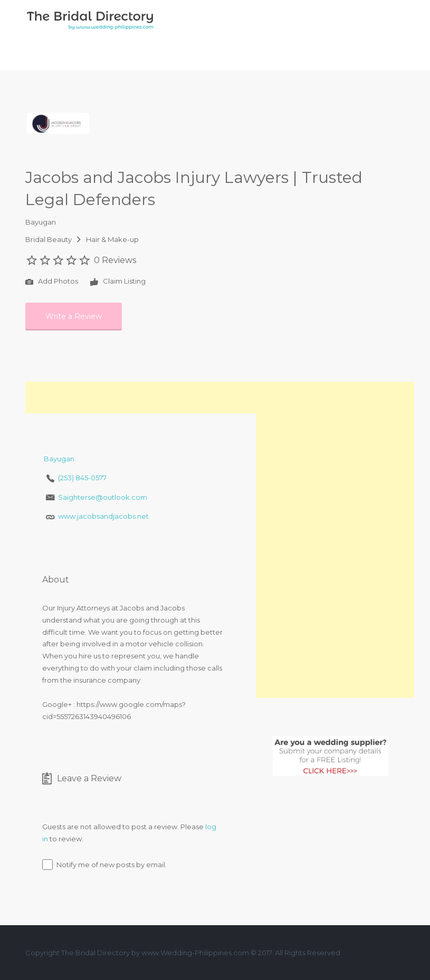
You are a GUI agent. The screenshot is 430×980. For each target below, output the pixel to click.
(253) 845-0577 (82, 478)
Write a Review (74, 316)
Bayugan (41, 222)
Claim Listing (118, 282)
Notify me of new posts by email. (112, 865)
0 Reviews (115, 260)
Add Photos (52, 282)
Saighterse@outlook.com (103, 497)
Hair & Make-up (112, 239)
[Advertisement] (149, 397)
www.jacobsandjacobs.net (103, 516)
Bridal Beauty (49, 239)
